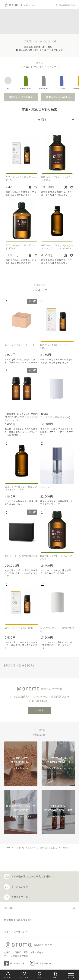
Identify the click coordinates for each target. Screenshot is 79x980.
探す (39, 975)
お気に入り (24, 974)
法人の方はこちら (67, 5)
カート (55, 974)
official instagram (43, 963)
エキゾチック (65, 848)
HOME (7, 848)
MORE (39, 710)
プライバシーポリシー (16, 932)
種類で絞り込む (47, 848)
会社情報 (9, 908)
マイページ (8, 974)
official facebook (17, 963)
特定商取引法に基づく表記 (18, 920)
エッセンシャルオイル (25, 848)
